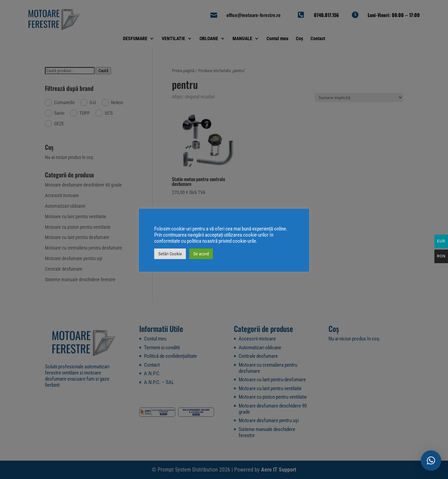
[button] (431, 461)
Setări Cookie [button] (170, 254)
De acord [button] (201, 254)
